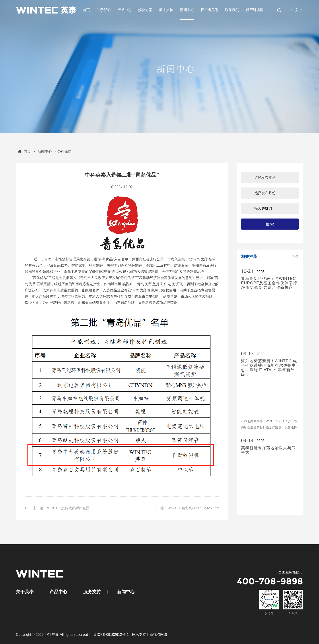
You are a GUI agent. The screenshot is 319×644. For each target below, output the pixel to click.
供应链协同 (255, 10)
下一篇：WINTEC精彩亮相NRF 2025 (186, 508)
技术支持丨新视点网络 (150, 635)
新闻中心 (187, 10)
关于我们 (104, 10)
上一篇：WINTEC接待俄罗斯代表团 (57, 508)
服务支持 (166, 10)
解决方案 (145, 10)
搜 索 (270, 224)
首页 (86, 10)
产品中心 (124, 10)
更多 (295, 257)
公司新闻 (64, 151)
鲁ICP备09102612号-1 (111, 635)
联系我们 (232, 10)
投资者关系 (210, 10)
